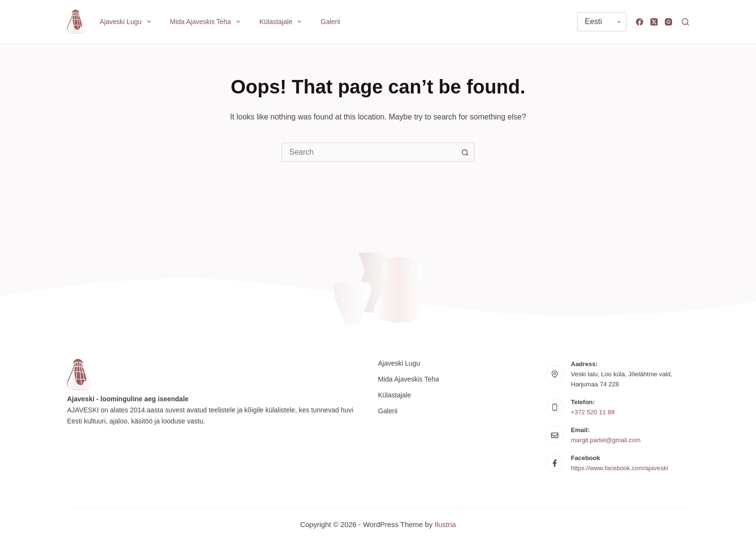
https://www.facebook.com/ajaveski (620, 468)
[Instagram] (668, 22)
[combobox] (369, 152)
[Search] (685, 22)
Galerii (330, 22)
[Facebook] (640, 22)
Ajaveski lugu (127, 22)
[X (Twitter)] (654, 22)
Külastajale (282, 22)
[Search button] (465, 152)
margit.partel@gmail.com (606, 440)
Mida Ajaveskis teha (207, 22)
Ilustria (445, 524)
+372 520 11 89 (593, 412)
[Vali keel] (602, 22)
